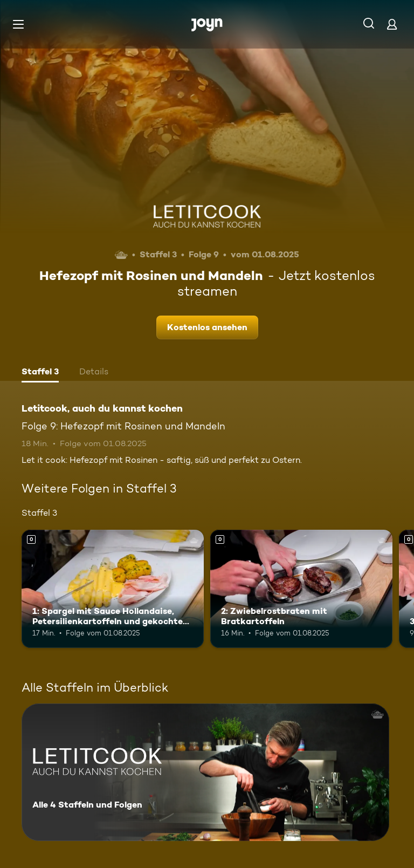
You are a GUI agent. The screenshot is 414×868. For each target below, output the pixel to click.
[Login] (392, 24)
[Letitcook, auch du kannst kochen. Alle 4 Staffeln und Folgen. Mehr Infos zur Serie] (205, 772)
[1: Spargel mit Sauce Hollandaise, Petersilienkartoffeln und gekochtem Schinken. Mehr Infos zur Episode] (113, 589)
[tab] (40, 373)
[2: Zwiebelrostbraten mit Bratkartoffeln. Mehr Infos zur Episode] (301, 589)
